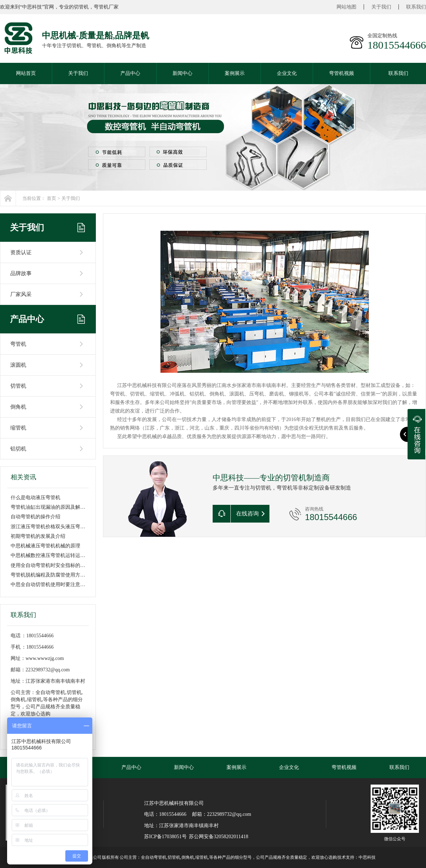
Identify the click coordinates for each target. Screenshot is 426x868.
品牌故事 (21, 273)
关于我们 (381, 7)
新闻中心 (182, 73)
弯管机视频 (342, 73)
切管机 (18, 386)
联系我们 (416, 7)
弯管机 (18, 344)
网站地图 (346, 7)
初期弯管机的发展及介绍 (38, 536)
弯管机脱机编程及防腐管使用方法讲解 (53, 575)
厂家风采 (21, 294)
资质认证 (21, 252)
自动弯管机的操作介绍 (35, 517)
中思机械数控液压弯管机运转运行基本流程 (58, 555)
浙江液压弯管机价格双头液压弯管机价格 (55, 527)
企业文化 (287, 73)
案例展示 (235, 73)
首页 (51, 198)
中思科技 (367, 857)
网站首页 (26, 73)
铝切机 (18, 449)
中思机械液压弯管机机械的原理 (45, 546)
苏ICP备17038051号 (165, 837)
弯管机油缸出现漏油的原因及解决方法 (53, 507)
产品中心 (130, 73)
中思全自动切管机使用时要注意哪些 (50, 585)
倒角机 (18, 407)
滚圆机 (18, 365)
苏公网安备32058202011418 (219, 837)
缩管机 (18, 428)
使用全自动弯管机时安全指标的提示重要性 (58, 565)
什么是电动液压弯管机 (35, 498)
